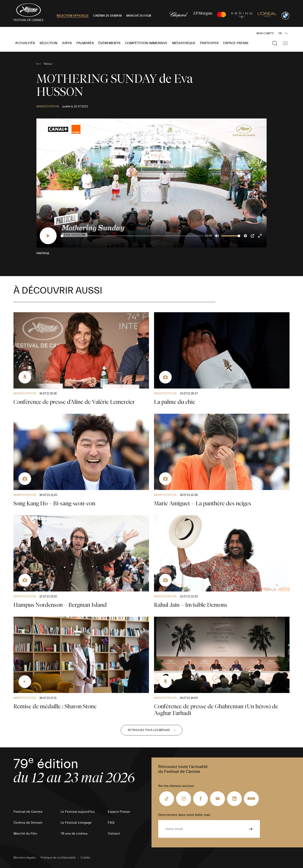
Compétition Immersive (146, 43)
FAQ (111, 823)
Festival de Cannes (28, 812)
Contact (114, 834)
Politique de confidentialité (58, 858)
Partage (43, 253)
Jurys (67, 43)
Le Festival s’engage (76, 823)
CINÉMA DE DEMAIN (108, 16)
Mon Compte (265, 33)
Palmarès (85, 43)
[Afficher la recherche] (275, 43)
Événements (109, 43)
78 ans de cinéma (74, 834)
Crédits (85, 858)
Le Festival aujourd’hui (78, 812)
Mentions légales (25, 858)
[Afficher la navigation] (285, 43)
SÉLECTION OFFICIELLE (73, 16)
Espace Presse (236, 43)
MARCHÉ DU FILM (139, 16)
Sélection (49, 43)
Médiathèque (184, 43)
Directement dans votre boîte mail (184, 815)
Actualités (25, 43)
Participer (209, 43)
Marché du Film (25, 834)
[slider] (132, 236)
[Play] (48, 236)
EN (286, 33)
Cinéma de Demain (28, 823)
